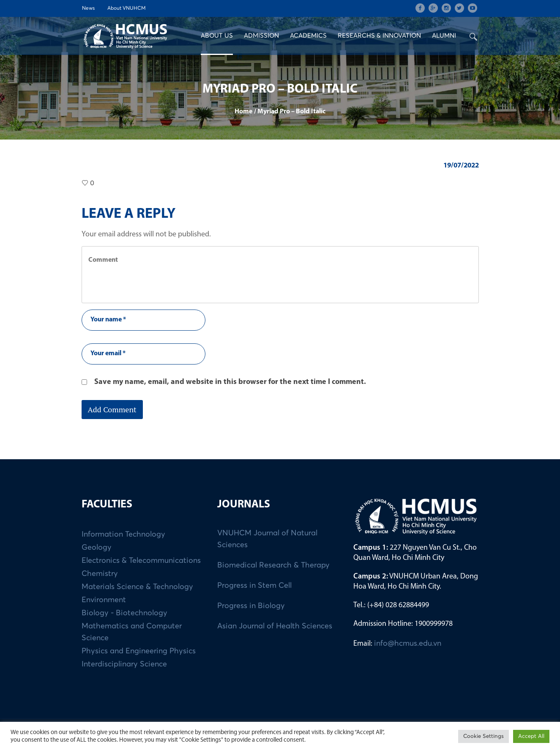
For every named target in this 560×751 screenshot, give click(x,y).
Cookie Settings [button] (484, 736)
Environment (104, 600)
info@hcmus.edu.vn (408, 644)
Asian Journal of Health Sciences (275, 626)
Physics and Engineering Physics (139, 651)
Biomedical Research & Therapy (273, 565)
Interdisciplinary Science (124, 664)
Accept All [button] (531, 736)
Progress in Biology (251, 606)
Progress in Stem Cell (254, 586)
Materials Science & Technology (137, 587)
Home (243, 112)
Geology (97, 548)
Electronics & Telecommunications (141, 561)
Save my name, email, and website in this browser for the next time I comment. (230, 382)
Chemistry (100, 574)
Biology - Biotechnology (124, 613)
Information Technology (123, 534)
